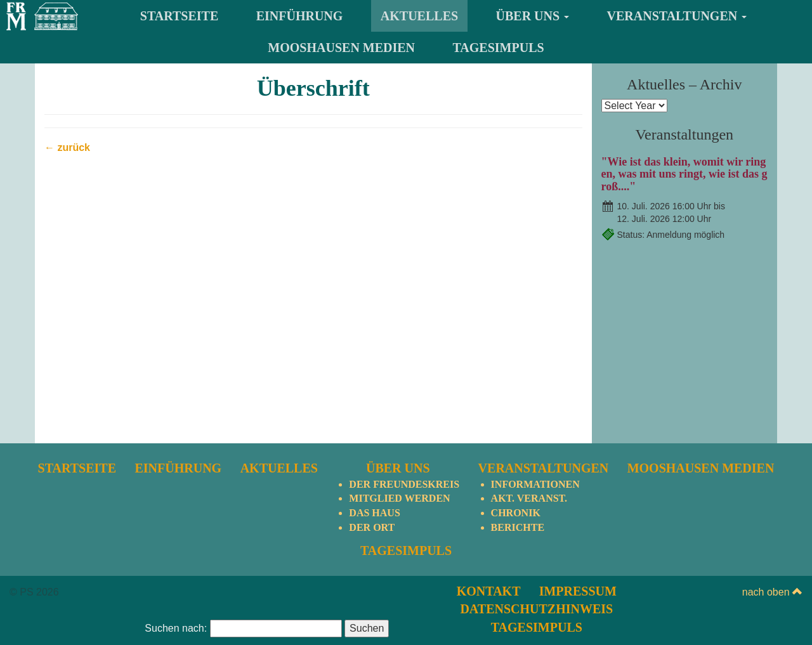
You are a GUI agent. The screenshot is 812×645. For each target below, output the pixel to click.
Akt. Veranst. (529, 498)
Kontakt (489, 591)
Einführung (300, 16)
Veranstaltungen (677, 16)
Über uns (533, 16)
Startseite (179, 16)
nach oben (772, 592)
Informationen (535, 484)
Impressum (578, 591)
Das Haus (374, 513)
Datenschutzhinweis (536, 609)
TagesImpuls (499, 48)
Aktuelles (419, 16)
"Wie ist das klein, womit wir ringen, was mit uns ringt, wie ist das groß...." (684, 174)
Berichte (518, 527)
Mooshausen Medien (341, 48)
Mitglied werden (399, 498)
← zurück (67, 147)
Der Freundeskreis (404, 484)
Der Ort (372, 527)
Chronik (516, 513)
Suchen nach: (176, 628)
